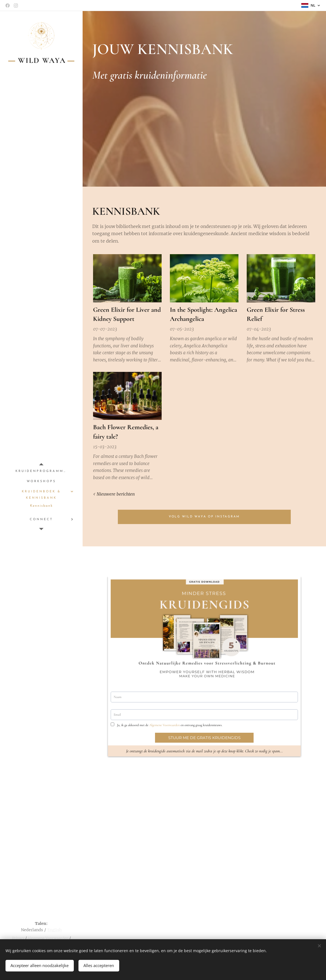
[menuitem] (41, 471)
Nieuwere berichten (116, 494)
